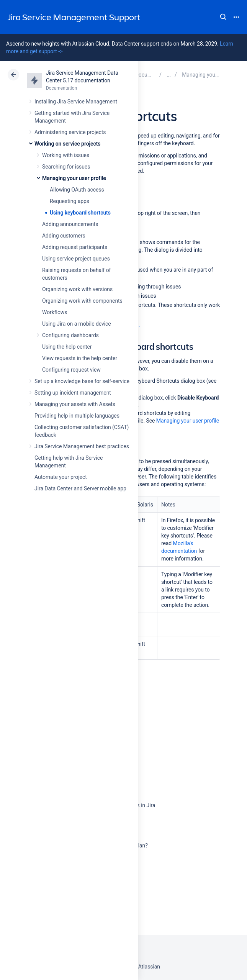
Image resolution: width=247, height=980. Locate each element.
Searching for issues (66, 167)
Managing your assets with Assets (75, 404)
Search (223, 17)
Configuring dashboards (70, 335)
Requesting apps (70, 201)
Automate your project (61, 477)
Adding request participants (75, 247)
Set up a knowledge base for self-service (82, 381)
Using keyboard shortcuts (80, 213)
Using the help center (67, 347)
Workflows (55, 312)
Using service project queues (76, 259)
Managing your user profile (74, 178)
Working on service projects (67, 144)
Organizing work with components (82, 301)
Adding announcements (70, 224)
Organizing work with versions (77, 289)
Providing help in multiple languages (77, 416)
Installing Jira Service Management (76, 102)
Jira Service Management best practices (82, 446)
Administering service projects (70, 132)
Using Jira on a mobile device (77, 324)
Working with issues (66, 155)
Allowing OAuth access (77, 190)
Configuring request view (71, 370)
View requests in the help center (80, 358)
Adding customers (64, 236)
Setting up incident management (73, 393)
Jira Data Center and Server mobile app (80, 488)
